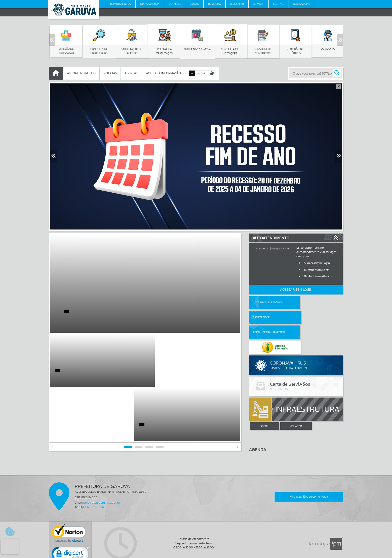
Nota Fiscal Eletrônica (268, 302)
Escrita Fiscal (309, 302)
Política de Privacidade (196, 553)
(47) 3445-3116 (95, 477)
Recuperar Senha (281, 249)
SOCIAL (265, 396)
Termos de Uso (196, 549)
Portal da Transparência (269, 317)
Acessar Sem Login (296, 290)
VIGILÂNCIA (296, 396)
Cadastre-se (263, 249)
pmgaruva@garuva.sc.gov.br (102, 473)
